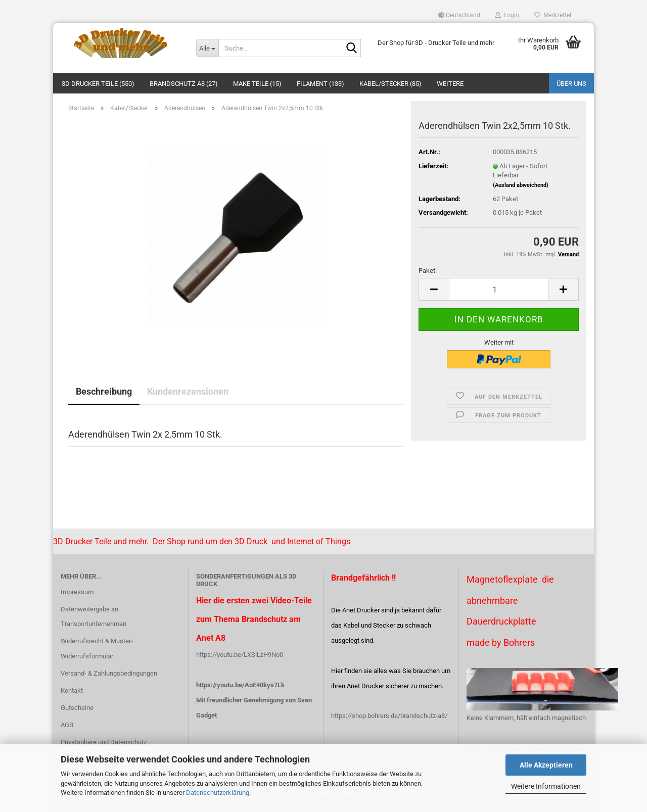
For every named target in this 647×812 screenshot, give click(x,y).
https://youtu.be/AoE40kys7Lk (240, 685)
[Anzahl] (499, 289)
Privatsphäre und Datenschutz (104, 742)
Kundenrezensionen (188, 391)
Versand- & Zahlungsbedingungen (109, 673)
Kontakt (72, 690)
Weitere (450, 84)
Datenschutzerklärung (218, 793)
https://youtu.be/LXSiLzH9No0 (240, 655)
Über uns (571, 84)
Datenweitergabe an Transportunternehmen (94, 617)
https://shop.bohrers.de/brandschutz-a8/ (389, 716)
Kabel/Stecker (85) (390, 84)
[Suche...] (207, 48)
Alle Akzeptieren (546, 765)
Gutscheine (77, 708)
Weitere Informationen (546, 786)
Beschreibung (104, 391)
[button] (459, 15)
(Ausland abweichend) (521, 185)
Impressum (77, 592)
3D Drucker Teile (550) (98, 84)
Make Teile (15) (257, 84)
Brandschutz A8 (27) (184, 84)
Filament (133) (320, 84)
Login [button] (507, 15)
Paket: (428, 271)
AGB (67, 725)
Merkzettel (553, 15)
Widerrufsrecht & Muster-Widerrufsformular (97, 649)
